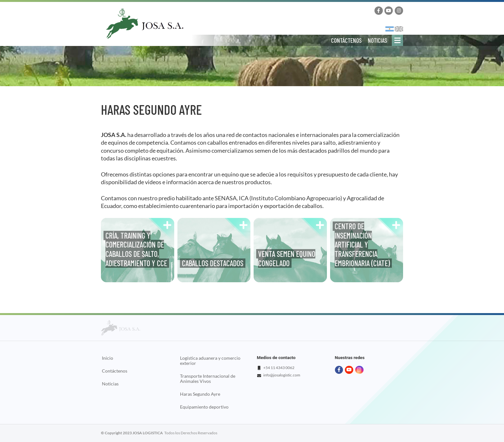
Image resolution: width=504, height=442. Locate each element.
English (399, 29)
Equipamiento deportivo (204, 407)
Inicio (108, 358)
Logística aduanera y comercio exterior (210, 361)
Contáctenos (346, 40)
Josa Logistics (145, 24)
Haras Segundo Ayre (200, 394)
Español (390, 29)
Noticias (377, 40)
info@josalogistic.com (282, 375)
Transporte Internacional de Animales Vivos (208, 379)
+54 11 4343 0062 (279, 368)
